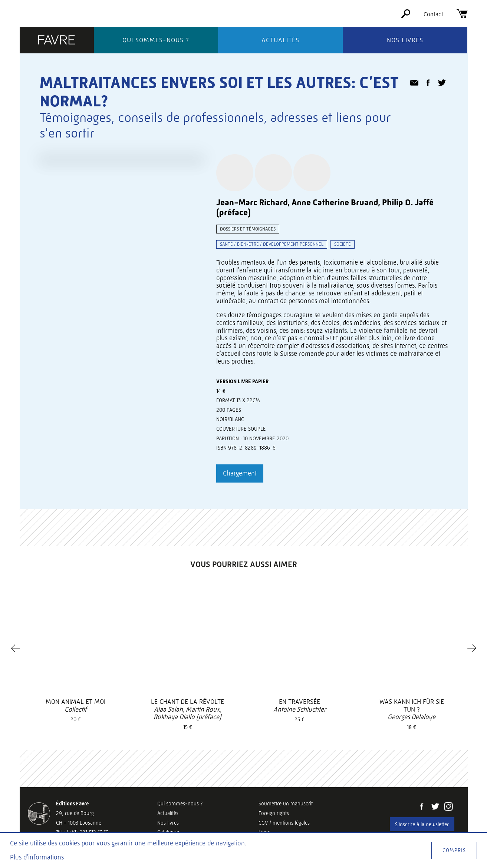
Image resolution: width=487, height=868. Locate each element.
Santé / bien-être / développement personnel (272, 244)
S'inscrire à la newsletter (422, 824)
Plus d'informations (37, 857)
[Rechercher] (406, 16)
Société (343, 244)
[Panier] (462, 16)
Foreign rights (274, 813)
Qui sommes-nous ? (156, 40)
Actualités (280, 40)
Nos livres (405, 40)
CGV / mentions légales (284, 823)
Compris (454, 850)
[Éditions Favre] (57, 41)
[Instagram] (448, 807)
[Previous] (16, 648)
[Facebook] (422, 807)
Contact (433, 14)
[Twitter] (435, 807)
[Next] (472, 648)
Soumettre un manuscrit (286, 804)
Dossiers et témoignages (248, 229)
